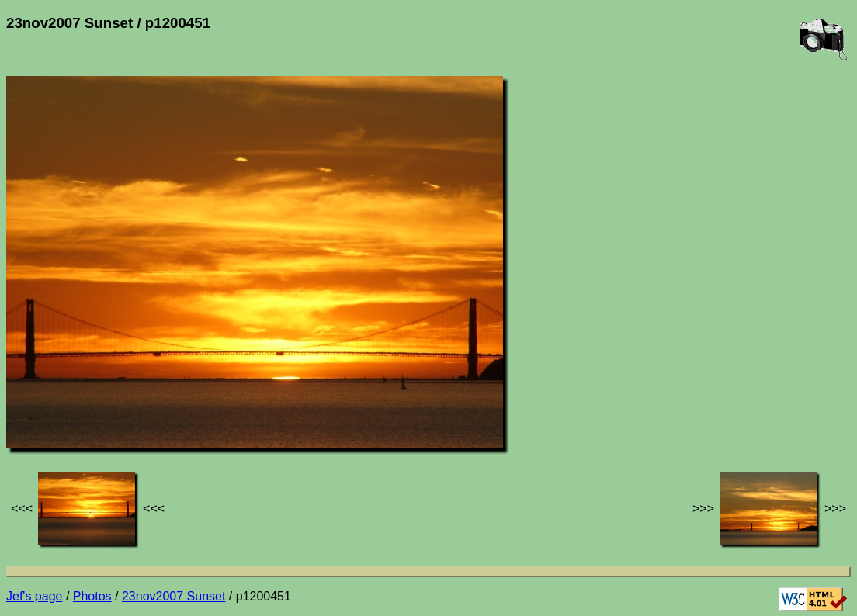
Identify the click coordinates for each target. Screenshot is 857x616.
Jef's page (34, 596)
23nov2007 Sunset (173, 596)
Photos (92, 596)
